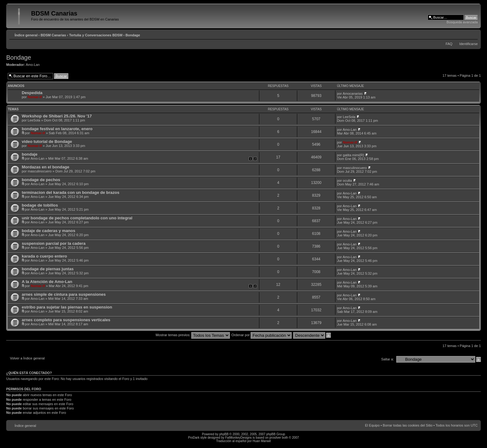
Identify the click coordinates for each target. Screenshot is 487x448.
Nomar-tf (35, 97)
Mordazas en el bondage (46, 167)
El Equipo (372, 425)
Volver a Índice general (27, 358)
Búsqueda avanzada (462, 22)
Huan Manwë (262, 441)
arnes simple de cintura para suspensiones (64, 294)
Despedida (32, 93)
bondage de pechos (41, 180)
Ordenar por (262, 335)
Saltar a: (387, 359)
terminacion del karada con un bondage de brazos (71, 192)
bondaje (30, 154)
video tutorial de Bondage (47, 142)
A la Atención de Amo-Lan (47, 282)
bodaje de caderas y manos (48, 231)
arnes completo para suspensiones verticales (66, 320)
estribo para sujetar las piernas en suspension (67, 307)
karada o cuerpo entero (44, 256)
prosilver (275, 438)
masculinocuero (40, 171)
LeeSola (34, 120)
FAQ (449, 44)
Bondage (133, 35)
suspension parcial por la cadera (54, 243)
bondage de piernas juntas (48, 269)
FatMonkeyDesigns (239, 438)
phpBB (224, 434)
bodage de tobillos (40, 205)
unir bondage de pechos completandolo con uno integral (77, 218)
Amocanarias (353, 94)
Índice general (26, 35)
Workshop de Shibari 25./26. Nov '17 (57, 116)
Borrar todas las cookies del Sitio (407, 425)
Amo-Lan (33, 65)
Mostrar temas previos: (193, 335)
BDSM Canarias (53, 35)
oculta (347, 181)
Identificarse (469, 44)
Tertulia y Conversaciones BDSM (96, 35)
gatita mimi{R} (353, 155)
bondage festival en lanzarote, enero (57, 129)
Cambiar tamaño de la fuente (473, 34)
